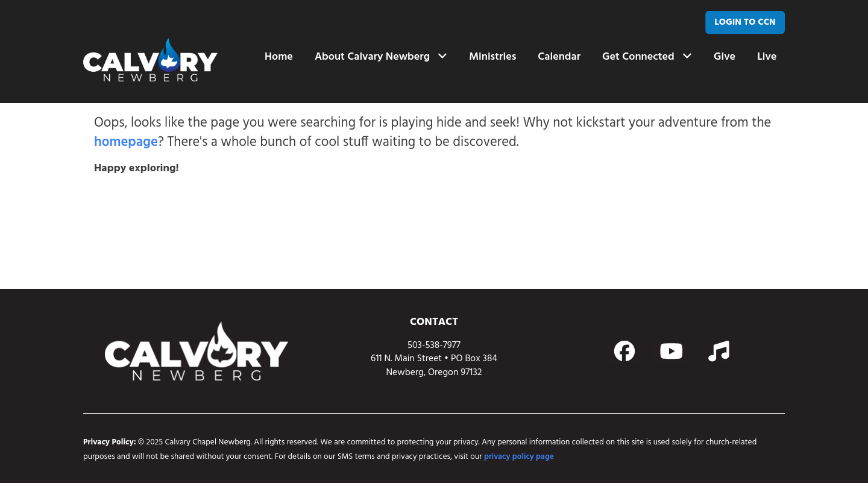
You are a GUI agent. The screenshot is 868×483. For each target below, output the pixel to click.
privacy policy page (519, 457)
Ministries (492, 57)
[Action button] (624, 351)
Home (279, 57)
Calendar (559, 57)
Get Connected (647, 57)
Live (767, 57)
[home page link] (150, 60)
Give (725, 57)
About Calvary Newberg (381, 57)
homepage (126, 142)
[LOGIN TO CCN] (745, 22)
